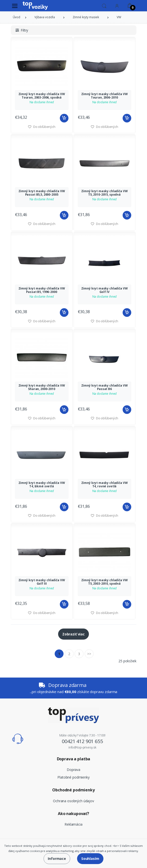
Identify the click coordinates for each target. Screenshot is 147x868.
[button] (104, 5)
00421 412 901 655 (82, 741)
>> (89, 654)
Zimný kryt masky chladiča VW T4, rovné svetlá (105, 485)
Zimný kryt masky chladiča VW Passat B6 (105, 387)
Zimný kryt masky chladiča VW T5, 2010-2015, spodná (105, 193)
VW (119, 17)
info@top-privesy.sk (82, 747)
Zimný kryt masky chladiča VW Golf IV (105, 290)
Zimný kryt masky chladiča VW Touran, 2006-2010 (105, 96)
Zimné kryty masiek (86, 17)
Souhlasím (90, 859)
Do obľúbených (104, 127)
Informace (57, 859)
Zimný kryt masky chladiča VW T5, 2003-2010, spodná (105, 582)
